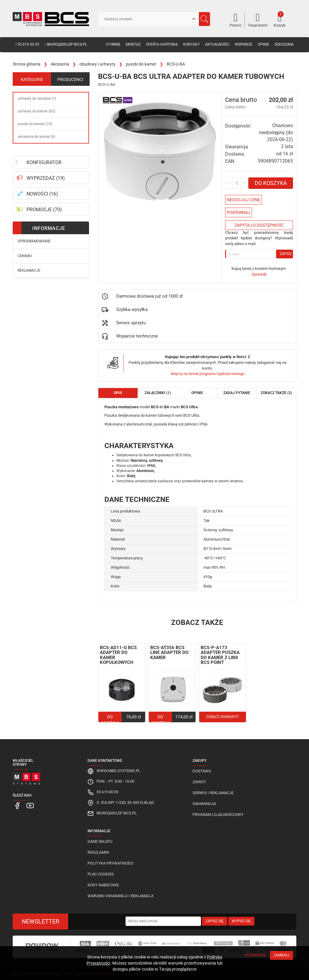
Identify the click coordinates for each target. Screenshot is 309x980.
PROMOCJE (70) (44, 210)
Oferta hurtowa (162, 44)
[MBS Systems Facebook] (17, 805)
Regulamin (98, 852)
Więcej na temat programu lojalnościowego (208, 374)
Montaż (133, 44)
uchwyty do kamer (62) (37, 111)
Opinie (263, 44)
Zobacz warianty (222, 717)
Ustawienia (255, 955)
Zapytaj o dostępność (259, 225)
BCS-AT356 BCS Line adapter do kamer (169, 653)
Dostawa (202, 771)
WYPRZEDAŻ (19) (46, 178)
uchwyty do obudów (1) (37, 99)
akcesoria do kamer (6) (37, 137)
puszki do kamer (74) (35, 124)
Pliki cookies (101, 874)
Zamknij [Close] (282, 955)
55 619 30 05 (27, 44)
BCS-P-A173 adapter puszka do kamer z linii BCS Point (220, 655)
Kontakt (191, 44)
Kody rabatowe (103, 885)
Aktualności (217, 44)
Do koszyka (271, 183)
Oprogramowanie (34, 241)
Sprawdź (259, 274)
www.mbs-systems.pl (118, 771)
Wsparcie (244, 44)
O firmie (113, 44)
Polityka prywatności (110, 863)
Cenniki (25, 256)
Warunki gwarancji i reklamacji (121, 896)
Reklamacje (29, 270)
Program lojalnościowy (218, 815)
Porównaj (239, 212)
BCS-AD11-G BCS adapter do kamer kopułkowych (118, 655)
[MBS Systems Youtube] (27, 805)
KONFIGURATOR (44, 162)
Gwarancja (204, 804)
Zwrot (199, 782)
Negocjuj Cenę (244, 200)
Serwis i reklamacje (213, 793)
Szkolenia (284, 44)
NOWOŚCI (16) (42, 194)
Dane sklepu (100, 841)
